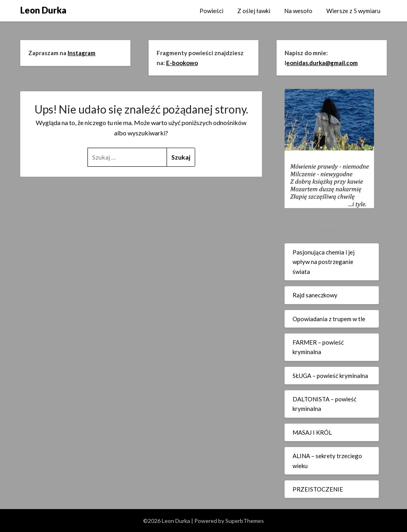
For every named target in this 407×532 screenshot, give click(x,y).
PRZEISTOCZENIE (318, 489)
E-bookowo (182, 63)
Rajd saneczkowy (315, 295)
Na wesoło (298, 11)
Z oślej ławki (254, 11)
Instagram (81, 53)
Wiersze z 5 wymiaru (353, 11)
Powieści (211, 11)
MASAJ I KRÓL (312, 432)
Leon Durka (43, 10)
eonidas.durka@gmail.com (322, 63)
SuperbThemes (245, 521)
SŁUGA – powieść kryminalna (330, 376)
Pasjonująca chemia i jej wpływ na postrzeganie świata (324, 262)
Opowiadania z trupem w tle (329, 319)
